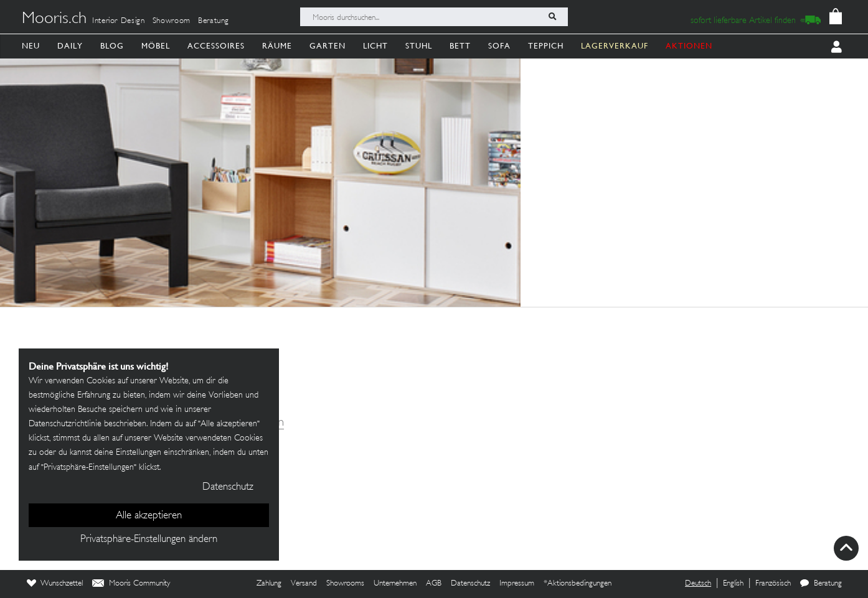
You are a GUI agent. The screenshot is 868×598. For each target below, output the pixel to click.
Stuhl (419, 46)
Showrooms (345, 584)
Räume (277, 46)
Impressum (517, 584)
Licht (375, 46)
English (733, 584)
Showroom (172, 21)
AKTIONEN (689, 46)
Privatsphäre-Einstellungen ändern (149, 540)
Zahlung (269, 584)
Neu (31, 46)
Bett (460, 46)
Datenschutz (470, 584)
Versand (304, 584)
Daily (70, 46)
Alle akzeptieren (149, 516)
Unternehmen (395, 584)
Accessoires (216, 46)
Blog (112, 46)
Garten (328, 46)
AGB (434, 584)
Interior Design (119, 21)
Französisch (773, 584)
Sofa (499, 46)
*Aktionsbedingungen (578, 584)
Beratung (214, 21)
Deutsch (698, 584)
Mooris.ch (54, 19)
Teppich (546, 46)
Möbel (156, 46)
